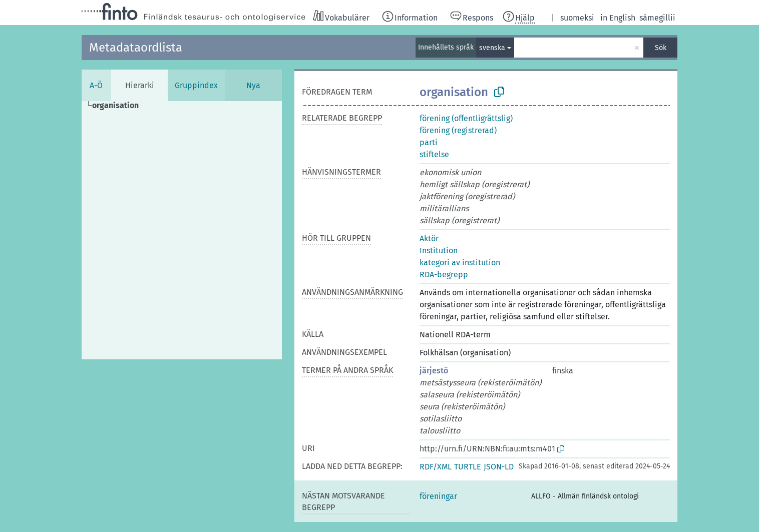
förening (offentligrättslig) (466, 118)
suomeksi (577, 18)
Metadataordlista (136, 48)
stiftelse (434, 154)
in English (618, 18)
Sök (661, 48)
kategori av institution (460, 262)
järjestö (434, 371)
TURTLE (468, 467)
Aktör (429, 238)
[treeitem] (120, 106)
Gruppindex (196, 85)
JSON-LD (499, 467)
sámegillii (657, 18)
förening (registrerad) (458, 130)
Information (416, 18)
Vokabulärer (347, 18)
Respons (478, 18)
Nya (253, 85)
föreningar (438, 496)
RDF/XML (436, 467)
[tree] (182, 230)
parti (429, 142)
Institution (439, 250)
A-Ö (96, 85)
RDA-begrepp (444, 275)
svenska (492, 48)
